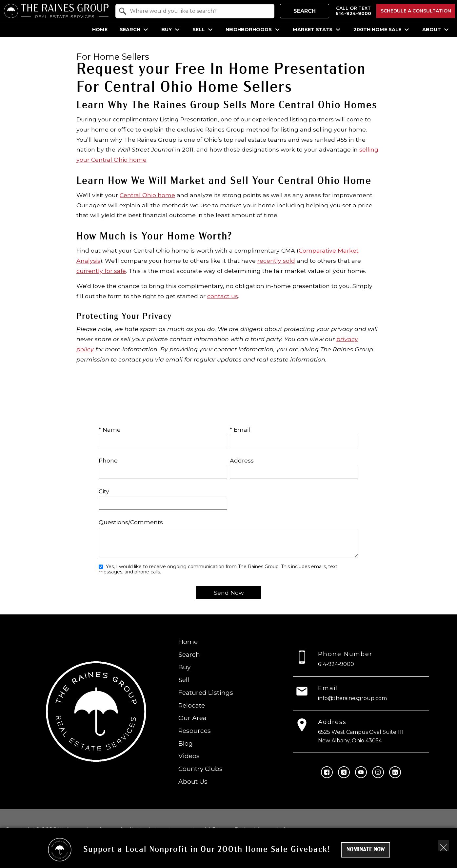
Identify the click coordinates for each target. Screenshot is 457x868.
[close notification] (444, 845)
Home (100, 30)
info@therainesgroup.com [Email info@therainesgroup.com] (353, 698)
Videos (189, 756)
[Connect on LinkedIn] (395, 772)
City (104, 491)
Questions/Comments (131, 522)
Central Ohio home (147, 195)
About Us (193, 781)
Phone (108, 460)
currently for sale (101, 271)
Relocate (192, 705)
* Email (240, 430)
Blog (186, 743)
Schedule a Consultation (416, 11)
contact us (223, 296)
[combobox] (195, 11)
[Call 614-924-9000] (353, 11)
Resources (195, 731)
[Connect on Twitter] (344, 772)
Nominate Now (366, 850)
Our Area (192, 718)
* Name (110, 430)
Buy (184, 667)
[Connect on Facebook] (327, 772)
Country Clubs (200, 769)
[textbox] (199, 11)
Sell (184, 680)
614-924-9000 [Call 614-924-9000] (336, 664)
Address (242, 460)
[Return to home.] (56, 11)
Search (305, 11)
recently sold (276, 261)
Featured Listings (206, 692)
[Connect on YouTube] (361, 772)
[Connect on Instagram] (378, 772)
